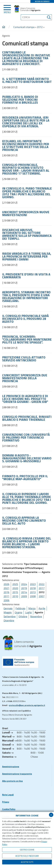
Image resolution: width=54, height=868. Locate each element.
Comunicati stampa (24, 27)
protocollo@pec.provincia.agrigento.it (27, 705)
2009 (24, 596)
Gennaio (8, 608)
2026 (6, 584)
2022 (42, 584)
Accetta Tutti (27, 862)
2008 (33, 596)
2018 (33, 588)
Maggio (8, 612)
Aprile (42, 608)
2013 (33, 592)
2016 (6, 592)
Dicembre (9, 620)
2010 (15, 596)
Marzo (32, 608)
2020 (15, 588)
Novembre (36, 616)
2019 (24, 588)
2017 (42, 588)
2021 (6, 588)
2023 (33, 584)
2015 (15, 592)
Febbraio (20, 608)
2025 (15, 584)
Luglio (28, 612)
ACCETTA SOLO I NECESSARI (27, 856)
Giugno (18, 612)
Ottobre (23, 616)
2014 (24, 592)
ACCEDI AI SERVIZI (42, 1)
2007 (42, 596)
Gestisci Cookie (27, 850)
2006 (6, 600)
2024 (24, 584)
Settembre (10, 616)
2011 (6, 596)
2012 (40, 27)
